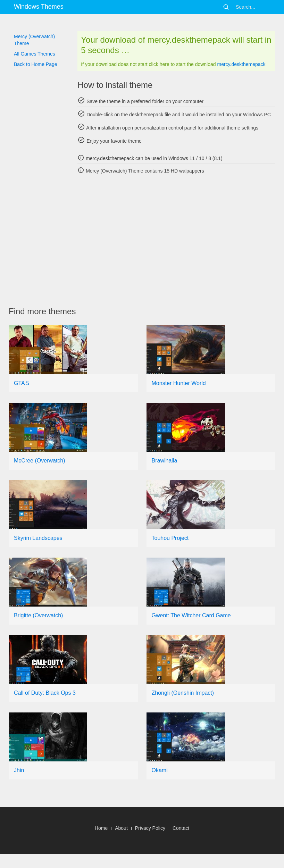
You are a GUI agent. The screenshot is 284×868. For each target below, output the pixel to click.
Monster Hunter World (179, 383)
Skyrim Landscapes (38, 538)
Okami (160, 770)
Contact (181, 828)
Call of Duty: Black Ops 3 (45, 693)
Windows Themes (39, 7)
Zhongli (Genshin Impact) (183, 693)
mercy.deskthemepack (241, 64)
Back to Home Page (36, 64)
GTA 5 (22, 383)
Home (101, 828)
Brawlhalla (165, 461)
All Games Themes (35, 54)
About (121, 828)
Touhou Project (170, 538)
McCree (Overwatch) (40, 461)
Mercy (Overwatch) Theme (34, 40)
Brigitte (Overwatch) (38, 615)
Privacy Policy (150, 828)
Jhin (19, 770)
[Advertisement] (146, 240)
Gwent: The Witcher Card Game (191, 615)
